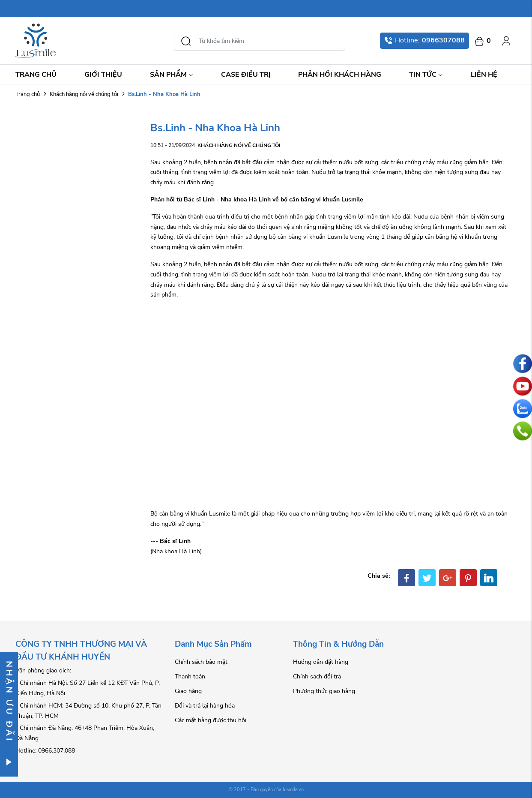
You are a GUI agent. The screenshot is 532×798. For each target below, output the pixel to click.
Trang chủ (36, 75)
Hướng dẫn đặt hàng (321, 662)
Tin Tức (426, 75)
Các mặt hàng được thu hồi (211, 720)
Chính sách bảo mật (201, 662)
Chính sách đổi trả (317, 676)
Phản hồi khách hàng (340, 75)
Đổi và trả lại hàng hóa (205, 706)
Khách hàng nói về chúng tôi (84, 94)
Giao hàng (188, 691)
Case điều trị (246, 75)
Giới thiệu (103, 75)
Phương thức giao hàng (324, 691)
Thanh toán (190, 676)
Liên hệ (484, 75)
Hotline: (424, 40)
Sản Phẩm (172, 75)
